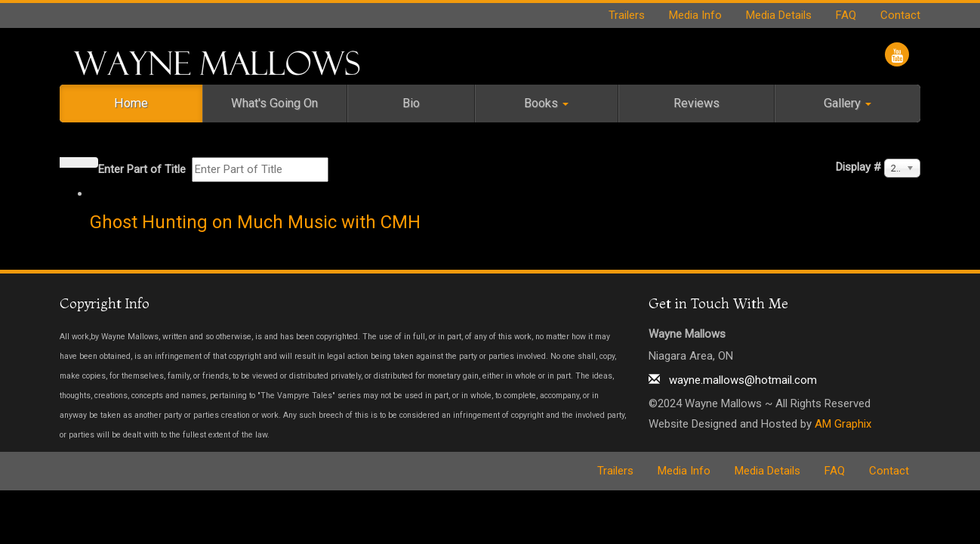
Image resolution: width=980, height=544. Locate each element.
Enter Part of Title (143, 169)
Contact (900, 15)
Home (131, 103)
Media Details (779, 15)
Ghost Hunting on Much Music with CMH (255, 222)
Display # (858, 167)
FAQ (846, 15)
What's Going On (274, 103)
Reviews (696, 103)
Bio (411, 103)
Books (546, 103)
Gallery (847, 103)
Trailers (627, 15)
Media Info (695, 15)
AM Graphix (843, 424)
